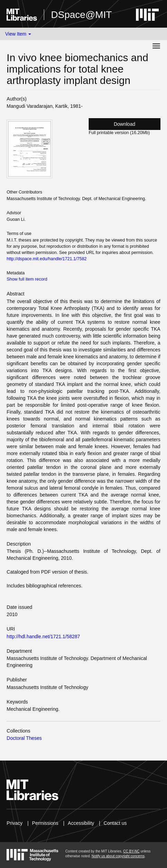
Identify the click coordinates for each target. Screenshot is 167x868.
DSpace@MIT (81, 15)
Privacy (14, 823)
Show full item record (27, 279)
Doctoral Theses (24, 738)
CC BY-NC (131, 851)
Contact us (115, 823)
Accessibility (81, 823)
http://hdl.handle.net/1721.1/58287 (43, 636)
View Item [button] (18, 34)
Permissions (45, 823)
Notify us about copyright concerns (118, 856)
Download (125, 124)
